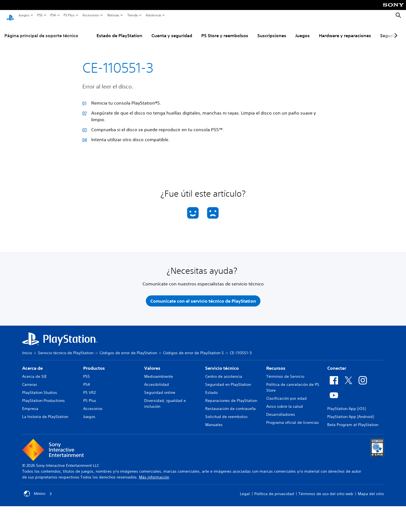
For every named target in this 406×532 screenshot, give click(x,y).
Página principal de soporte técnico (41, 30)
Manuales (214, 421)
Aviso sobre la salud (285, 402)
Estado (211, 389)
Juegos (24, 15)
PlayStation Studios (40, 389)
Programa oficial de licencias (293, 419)
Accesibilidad (157, 381)
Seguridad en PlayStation (228, 381)
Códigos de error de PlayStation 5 (193, 349)
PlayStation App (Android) (351, 413)
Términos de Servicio (285, 373)
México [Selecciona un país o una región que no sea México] (38, 490)
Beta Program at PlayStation (353, 421)
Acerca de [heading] (32, 364)
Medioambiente (159, 373)
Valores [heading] (152, 364)
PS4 (53, 15)
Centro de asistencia (224, 373)
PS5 (40, 15)
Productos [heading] (94, 364)
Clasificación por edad (286, 394)
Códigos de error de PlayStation (128, 349)
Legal (245, 490)
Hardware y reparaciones (345, 30)
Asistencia (153, 15)
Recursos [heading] (276, 364)
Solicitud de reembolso (226, 413)
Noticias (113, 15)
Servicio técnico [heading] (222, 364)
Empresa (30, 405)
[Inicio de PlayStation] (10, 16)
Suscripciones (272, 30)
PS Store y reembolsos (225, 30)
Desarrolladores (281, 411)
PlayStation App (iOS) (347, 405)
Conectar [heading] (337, 364)
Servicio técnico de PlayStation (66, 349)
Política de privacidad (274, 490)
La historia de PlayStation (45, 413)
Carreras (30, 381)
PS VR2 (89, 389)
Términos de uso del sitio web (326, 490)
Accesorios (91, 15)
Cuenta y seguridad (172, 30)
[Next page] (395, 30)
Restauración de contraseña (230, 405)
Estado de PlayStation (119, 30)
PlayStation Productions (44, 397)
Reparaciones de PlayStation (231, 397)
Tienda (133, 15)
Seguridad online (160, 389)
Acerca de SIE (35, 373)
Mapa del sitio (371, 490)
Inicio (27, 349)
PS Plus (69, 15)
